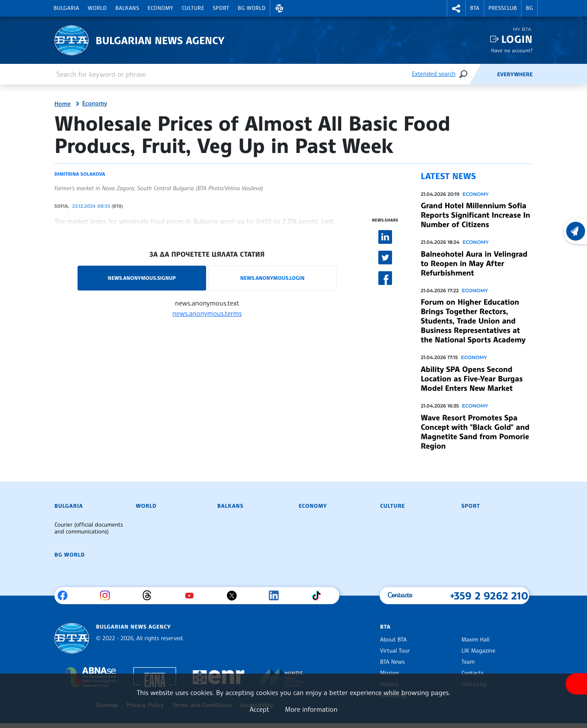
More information (311, 709)
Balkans (127, 8)
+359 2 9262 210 (489, 596)
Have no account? (512, 50)
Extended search (434, 74)
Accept (259, 709)
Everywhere (515, 75)
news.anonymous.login (272, 278)
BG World (252, 8)
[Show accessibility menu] (576, 684)
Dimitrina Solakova (80, 174)
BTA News (392, 662)
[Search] (463, 74)
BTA (475, 8)
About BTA (393, 640)
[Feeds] (483, 74)
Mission (389, 673)
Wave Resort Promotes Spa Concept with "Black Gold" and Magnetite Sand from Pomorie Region (475, 432)
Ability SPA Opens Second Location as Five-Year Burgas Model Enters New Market (472, 379)
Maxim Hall (475, 640)
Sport (221, 8)
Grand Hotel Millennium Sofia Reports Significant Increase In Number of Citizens (475, 215)
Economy (161, 8)
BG (529, 8)
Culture (193, 8)
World (97, 8)
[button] (279, 8)
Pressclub (503, 8)
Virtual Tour (395, 651)
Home (63, 104)
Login (517, 39)
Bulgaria (66, 8)
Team (468, 662)
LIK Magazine (478, 651)
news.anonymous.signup (142, 278)
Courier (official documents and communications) (89, 528)
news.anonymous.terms (207, 313)
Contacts (472, 673)
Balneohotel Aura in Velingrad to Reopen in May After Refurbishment (474, 264)
